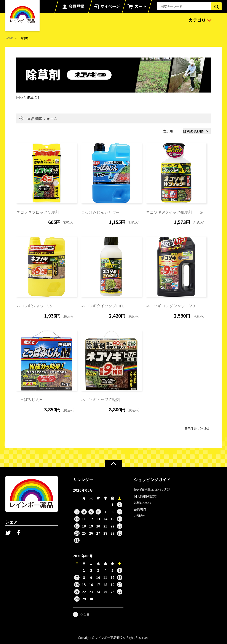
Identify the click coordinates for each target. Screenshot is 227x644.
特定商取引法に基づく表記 (152, 490)
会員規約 (140, 509)
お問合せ (140, 516)
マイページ (110, 6)
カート (141, 6)
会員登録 (77, 6)
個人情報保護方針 (146, 496)
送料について (143, 503)
